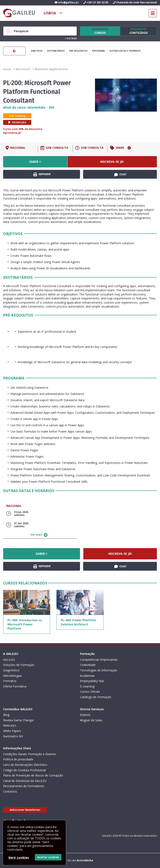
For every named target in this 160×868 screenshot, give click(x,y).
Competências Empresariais (99, 660)
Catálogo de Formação (96, 697)
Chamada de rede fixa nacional (135, 2)
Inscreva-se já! (112, 162)
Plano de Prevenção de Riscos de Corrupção (33, 775)
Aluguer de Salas (91, 720)
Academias (87, 676)
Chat (121, 174)
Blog (6, 715)
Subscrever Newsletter (25, 810)
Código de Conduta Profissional (24, 770)
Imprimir (42, 174)
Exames (85, 715)
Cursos (100, 31)
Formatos (10, 681)
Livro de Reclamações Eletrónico (25, 765)
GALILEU (9, 660)
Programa (98, 51)
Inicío (7, 69)
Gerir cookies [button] (19, 857)
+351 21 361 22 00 (96, 2)
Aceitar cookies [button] (48, 857)
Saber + (35, 162)
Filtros (71, 38)
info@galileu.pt (67, 2)
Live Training (17, 116)
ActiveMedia (85, 860)
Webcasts (10, 725)
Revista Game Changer (19, 720)
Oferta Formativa (15, 686)
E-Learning (87, 686)
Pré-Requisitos (78, 51)
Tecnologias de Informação (99, 670)
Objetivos (37, 51)
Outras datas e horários (125, 51)
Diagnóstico (11, 670)
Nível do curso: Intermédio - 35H (29, 108)
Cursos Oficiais (90, 692)
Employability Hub (92, 681)
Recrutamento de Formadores (24, 786)
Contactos (10, 791)
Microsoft (23, 69)
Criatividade (88, 665)
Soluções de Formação (19, 665)
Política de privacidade (18, 759)
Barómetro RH (13, 736)
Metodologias (12, 676)
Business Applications (51, 69)
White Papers (12, 731)
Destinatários (56, 51)
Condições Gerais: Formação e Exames (30, 754)
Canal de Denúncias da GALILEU (25, 781)
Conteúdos (138, 31)
